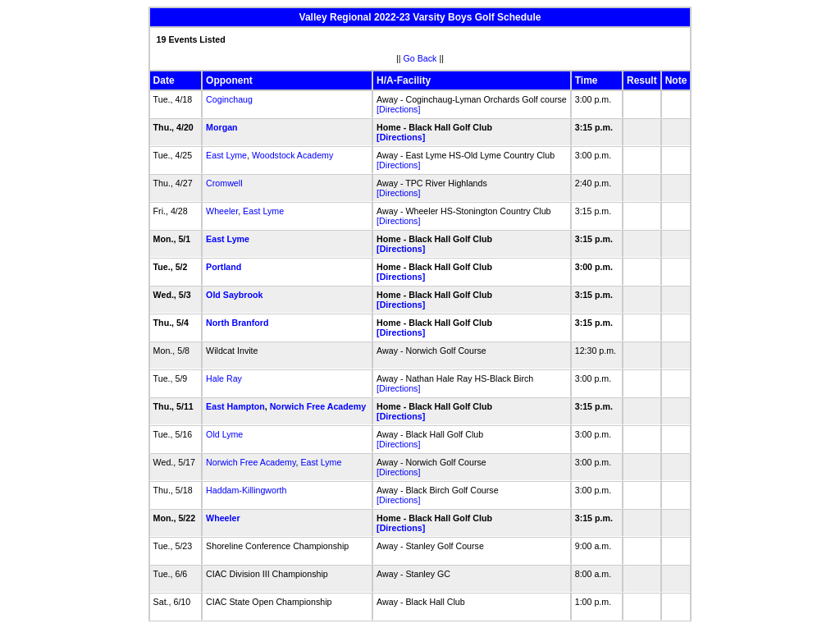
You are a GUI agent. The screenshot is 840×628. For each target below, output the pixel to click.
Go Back (420, 58)
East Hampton (235, 406)
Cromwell (224, 183)
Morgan (221, 127)
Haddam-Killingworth (246, 490)
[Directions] (398, 109)
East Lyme (226, 155)
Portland (224, 267)
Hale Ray (224, 378)
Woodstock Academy (292, 155)
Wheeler (222, 211)
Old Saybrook (234, 295)
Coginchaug (229, 99)
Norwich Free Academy (318, 406)
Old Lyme (224, 434)
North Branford (237, 323)
